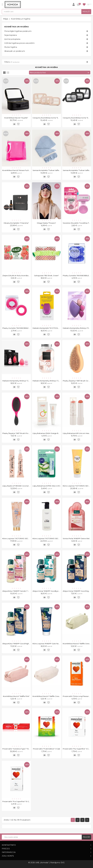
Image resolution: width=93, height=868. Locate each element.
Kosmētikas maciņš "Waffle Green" (77, 644)
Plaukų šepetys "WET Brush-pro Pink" (18, 433)
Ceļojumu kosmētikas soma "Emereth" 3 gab (51, 118)
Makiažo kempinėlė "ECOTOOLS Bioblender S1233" (54, 328)
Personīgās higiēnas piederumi (18, 31)
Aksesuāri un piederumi (15, 51)
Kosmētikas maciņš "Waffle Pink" (16, 696)
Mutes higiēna (11, 47)
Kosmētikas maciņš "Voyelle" (16, 118)
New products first (60, 73)
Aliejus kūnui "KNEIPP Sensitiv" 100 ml (17, 591)
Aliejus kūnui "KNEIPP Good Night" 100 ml (19, 644)
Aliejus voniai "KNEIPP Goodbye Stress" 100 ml (51, 591)
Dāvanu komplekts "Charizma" (16, 223)
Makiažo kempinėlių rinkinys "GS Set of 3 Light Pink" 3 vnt (26, 381)
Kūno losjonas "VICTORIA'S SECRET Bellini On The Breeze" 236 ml (29, 538)
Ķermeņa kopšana (12, 39)
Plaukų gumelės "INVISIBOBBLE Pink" (18, 328)
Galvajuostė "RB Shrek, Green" (46, 276)
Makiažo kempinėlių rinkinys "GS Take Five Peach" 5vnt (55, 381)
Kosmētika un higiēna (16, 27)
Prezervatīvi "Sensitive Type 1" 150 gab (18, 749)
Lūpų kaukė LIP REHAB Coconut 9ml (17, 486)
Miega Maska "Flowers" (46, 223)
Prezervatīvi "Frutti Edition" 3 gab (47, 749)
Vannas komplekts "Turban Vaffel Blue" (48, 170)
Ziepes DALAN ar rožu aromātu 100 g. (18, 276)
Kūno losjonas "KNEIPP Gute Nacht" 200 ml (50, 644)
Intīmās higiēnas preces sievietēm (19, 43)
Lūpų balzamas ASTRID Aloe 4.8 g (46, 486)
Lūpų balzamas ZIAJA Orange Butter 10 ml (50, 433)
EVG (63, 863)
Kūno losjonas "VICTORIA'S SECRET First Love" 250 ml (54, 538)
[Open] (2, 4)
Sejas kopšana (11, 35)
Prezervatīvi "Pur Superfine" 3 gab (77, 749)
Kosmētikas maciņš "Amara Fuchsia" (17, 170)
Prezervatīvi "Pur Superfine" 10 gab (17, 801)
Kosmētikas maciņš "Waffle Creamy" (47, 696)
